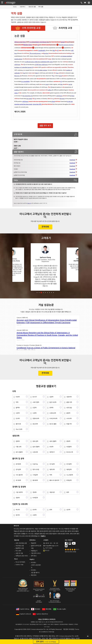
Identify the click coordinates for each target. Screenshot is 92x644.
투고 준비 (18, 551)
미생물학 (69, 447)
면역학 (51, 408)
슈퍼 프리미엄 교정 (21, 543)
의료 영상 (69, 408)
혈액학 (18, 408)
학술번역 (34, 543)
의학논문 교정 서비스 (22, 556)
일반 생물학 (36, 447)
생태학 (68, 441)
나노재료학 (70, 475)
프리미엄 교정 (20, 546)
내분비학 (69, 397)
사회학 (35, 515)
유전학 (51, 447)
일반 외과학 (53, 402)
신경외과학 (53, 413)
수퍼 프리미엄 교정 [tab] (31, 28)
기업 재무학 (19, 492)
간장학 (35, 408)
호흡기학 (69, 424)
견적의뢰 (45, 227)
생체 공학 (35, 441)
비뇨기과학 (19, 429)
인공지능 (35, 464)
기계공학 (35, 475)
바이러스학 (70, 452)
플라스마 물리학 (54, 480)
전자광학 (69, 464)
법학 (68, 492)
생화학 (18, 441)
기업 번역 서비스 (36, 553)
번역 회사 (34, 556)
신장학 (18, 413)
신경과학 (35, 452)
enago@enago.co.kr (52, 546)
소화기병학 (36, 402)
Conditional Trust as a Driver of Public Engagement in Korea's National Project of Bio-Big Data (46, 349)
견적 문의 (46, 642)
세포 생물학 (53, 441)
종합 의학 (69, 402)
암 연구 (35, 397)
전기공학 (52, 464)
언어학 (35, 510)
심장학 (51, 397)
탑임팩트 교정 (20, 548)
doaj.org (29, 203)
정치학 (18, 515)
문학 (51, 510)
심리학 (68, 510)
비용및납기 (34, 551)
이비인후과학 (53, 418)
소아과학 (69, 418)
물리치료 (18, 424)
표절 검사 (34, 575)
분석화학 (18, 464)
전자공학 (18, 469)
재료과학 (52, 469)
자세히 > (43, 536)
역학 (17, 402)
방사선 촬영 (53, 424)
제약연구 (52, 452)
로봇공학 (69, 480)
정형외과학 (36, 418)
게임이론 (52, 492)
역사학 (18, 510)
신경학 (35, 413)
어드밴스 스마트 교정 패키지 (36, 565)
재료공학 (69, 469)
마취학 (18, 397)
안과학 (18, 418)
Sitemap (52, 632)
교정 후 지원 (19, 553)
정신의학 (35, 424)
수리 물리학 (19, 475)
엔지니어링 (36, 469)
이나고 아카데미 (20, 562)
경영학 (18, 498)
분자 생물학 (19, 452)
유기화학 (18, 480)
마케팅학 (35, 498)
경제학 (35, 492)
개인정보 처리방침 (69, 629)
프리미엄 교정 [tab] (65, 28)
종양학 (68, 413)
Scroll (88, 636)
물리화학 (35, 480)
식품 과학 (19, 447)
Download (72, 160)
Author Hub (19, 565)
